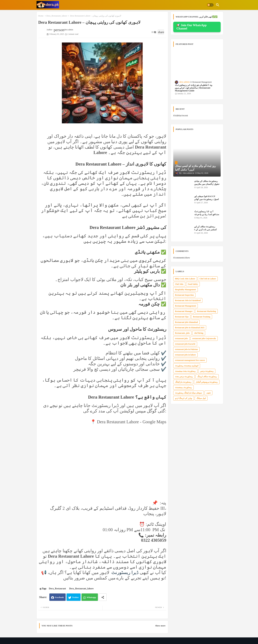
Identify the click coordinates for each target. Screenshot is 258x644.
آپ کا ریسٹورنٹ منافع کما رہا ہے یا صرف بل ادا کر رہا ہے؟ (207, 214)
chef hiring (199, 333)
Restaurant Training (202, 317)
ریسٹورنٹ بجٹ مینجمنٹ (185, 371)
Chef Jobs (179, 284)
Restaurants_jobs (182, 333)
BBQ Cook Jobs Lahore (185, 279)
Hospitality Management (186, 290)
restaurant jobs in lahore (186, 355)
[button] (210, 5)
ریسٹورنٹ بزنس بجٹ (184, 377)
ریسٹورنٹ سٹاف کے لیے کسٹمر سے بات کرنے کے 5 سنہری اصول (206, 230)
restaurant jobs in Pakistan (187, 349)
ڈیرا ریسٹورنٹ (124, 573)
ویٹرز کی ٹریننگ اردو (184, 398)
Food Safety (193, 284)
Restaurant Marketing (206, 311)
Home (41, 16)
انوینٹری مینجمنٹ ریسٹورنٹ (187, 366)
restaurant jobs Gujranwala (204, 338)
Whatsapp (91, 597)
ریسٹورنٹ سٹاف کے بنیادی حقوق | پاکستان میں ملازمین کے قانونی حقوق (207, 184)
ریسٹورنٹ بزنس (207, 371)
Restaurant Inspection (184, 295)
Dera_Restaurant (57, 589)
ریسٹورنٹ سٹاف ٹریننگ (207, 377)
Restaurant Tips (182, 317)
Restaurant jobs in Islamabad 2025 (190, 328)
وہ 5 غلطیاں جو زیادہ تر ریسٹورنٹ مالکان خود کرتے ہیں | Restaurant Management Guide (194, 88)
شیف (208, 393)
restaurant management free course (190, 360)
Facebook (59, 597)
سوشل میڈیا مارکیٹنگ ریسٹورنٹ (188, 393)
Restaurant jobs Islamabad (187, 322)
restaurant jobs (181, 338)
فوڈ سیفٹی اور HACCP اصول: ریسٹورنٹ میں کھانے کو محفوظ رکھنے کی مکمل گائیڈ (206, 201)
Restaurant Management (186, 306)
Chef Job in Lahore (208, 279)
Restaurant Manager (184, 311)
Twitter (75, 597)
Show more (160, 626)
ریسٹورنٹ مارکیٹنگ (183, 382)
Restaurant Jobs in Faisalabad (188, 300)
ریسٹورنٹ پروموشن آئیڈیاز (207, 382)
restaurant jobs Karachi (185, 344)
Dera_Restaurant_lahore (57, 16)
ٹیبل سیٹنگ (201, 398)
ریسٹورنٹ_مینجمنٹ (183, 387)
